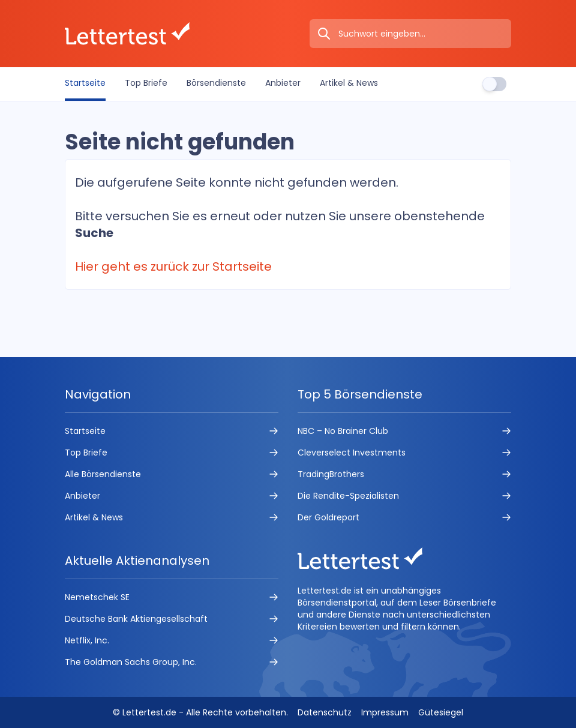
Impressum (385, 712)
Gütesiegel (441, 712)
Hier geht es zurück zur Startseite (173, 266)
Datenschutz (325, 712)
